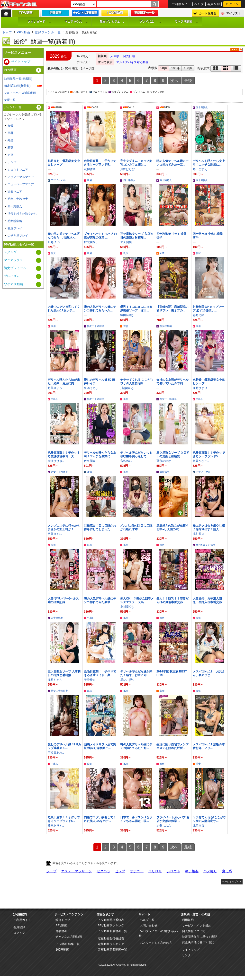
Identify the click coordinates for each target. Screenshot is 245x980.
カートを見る (208, 13)
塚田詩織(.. (127, 315)
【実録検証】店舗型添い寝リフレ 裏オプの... (172, 309)
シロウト (173, 871)
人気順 (115, 56)
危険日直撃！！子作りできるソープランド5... (100, 163)
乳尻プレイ (15, 228)
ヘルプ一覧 (147, 920)
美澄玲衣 (90, 680)
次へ (174, 81)
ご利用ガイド (181, 4)
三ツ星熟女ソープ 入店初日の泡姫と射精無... (137, 236)
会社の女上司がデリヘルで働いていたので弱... (172, 382)
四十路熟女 (129, 180)
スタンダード (39, 22)
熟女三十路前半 (96, 326)
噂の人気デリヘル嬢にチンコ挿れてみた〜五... (172, 163)
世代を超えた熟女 (206, 545)
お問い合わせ (149, 926)
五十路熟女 (202, 107)
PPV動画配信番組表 (111, 920)
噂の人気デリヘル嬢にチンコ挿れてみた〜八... (100, 309)
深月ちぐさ (55, 680)
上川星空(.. (127, 607)
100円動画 (62, 950)
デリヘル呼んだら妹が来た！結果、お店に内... (64, 382)
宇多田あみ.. (56, 753)
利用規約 (188, 920)
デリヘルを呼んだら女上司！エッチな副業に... (209, 163)
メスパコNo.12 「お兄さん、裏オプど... (209, 673)
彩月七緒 (199, 315)
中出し (54, 399)
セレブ (120, 871)
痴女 (53, 253)
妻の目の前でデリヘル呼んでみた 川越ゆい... (64, 236)
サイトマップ (191, 950)
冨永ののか (164, 461)
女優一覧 (10, 100)
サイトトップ (21, 62)
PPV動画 (23, 32)
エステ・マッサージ (76, 871)
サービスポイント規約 (197, 926)
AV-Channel (19, 4)
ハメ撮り (210, 871)
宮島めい (126, 461)
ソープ (51, 871)
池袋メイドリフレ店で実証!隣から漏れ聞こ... (100, 746)
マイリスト (234, 13)
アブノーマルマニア (21, 177)
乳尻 (126, 253)
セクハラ (103, 871)
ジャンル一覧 (13, 107)
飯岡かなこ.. (201, 461)
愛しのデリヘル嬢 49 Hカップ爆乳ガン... (64, 746)
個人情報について (194, 931)
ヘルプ (199, 4)
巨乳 (10, 133)
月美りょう (55, 388)
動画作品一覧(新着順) (18, 79)
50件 (164, 68)
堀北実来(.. (91, 242)
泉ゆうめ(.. (91, 388)
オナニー (137, 871)
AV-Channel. (119, 965)
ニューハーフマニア (21, 184)
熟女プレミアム (112, 22)
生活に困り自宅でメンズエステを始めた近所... (172, 746)
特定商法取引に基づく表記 (200, 937)
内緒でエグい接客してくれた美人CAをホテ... (64, 309)
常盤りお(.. (55, 534)
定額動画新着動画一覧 (112, 950)
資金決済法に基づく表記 (198, 942)
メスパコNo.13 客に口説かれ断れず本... (136, 527)
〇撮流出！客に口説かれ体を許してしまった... (100, 527)
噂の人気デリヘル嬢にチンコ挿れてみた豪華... (100, 600)
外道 (162, 253)
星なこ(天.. (127, 680)
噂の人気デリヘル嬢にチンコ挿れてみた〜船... (136, 746)
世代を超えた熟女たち (22, 214)
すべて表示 (105, 62)
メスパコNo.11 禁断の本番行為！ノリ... (209, 746)
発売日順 (129, 56)
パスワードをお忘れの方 (156, 943)
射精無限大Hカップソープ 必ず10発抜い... (208, 309)
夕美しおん (164, 826)
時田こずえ (200, 169)
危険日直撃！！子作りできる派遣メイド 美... (100, 673)
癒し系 (227, 871)
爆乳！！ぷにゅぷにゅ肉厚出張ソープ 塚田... (136, 309)
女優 (10, 126)
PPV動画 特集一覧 (68, 944)
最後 (188, 81)
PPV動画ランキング (111, 926)
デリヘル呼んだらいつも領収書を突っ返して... (136, 455)
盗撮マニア (15, 192)
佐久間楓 (126, 242)
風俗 (90, 180)
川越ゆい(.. (55, 242)
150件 (188, 68)
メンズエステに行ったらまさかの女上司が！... (64, 527)
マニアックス (76, 22)
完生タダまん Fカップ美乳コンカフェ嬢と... (136, 163)
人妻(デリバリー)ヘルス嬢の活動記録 (63, 600)
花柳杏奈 (90, 169)
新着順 (102, 56)
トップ (7, 32)
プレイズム (150, 22)
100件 (176, 68)
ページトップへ (231, 882)
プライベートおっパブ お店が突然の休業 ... (100, 236)
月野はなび (127, 169)
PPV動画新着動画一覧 (112, 931)
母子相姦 (192, 871)
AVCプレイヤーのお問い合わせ (158, 933)
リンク (186, 955)
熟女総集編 (166, 326)
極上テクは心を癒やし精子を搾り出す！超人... (209, 527)
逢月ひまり (200, 388)
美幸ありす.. (56, 826)
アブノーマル (58, 180)
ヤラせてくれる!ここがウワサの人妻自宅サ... (137, 382)
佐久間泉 (90, 461)
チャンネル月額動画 (69, 937)
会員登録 (214, 4)
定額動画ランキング (111, 944)
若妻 (126, 326)
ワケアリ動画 (186, 22)
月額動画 (61, 931)
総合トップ (63, 920)
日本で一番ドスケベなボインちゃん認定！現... (136, 819)
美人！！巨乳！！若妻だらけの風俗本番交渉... (172, 600)
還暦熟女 (164, 472)
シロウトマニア (18, 170)
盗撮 (90, 472)
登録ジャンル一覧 (48, 32)
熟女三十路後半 (168, 399)
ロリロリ (155, 871)
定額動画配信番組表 (111, 938)
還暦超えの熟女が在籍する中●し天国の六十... (172, 527)
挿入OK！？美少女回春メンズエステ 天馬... (137, 600)
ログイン (232, 4)
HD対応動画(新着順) (17, 86)
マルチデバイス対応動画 (132, 62)
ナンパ (12, 162)
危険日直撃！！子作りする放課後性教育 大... (64, 455)
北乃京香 (199, 826)
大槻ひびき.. (56, 461)
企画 (10, 155)
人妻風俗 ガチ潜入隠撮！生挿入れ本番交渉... (209, 600)
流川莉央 (199, 534)
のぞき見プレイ (18, 236)
